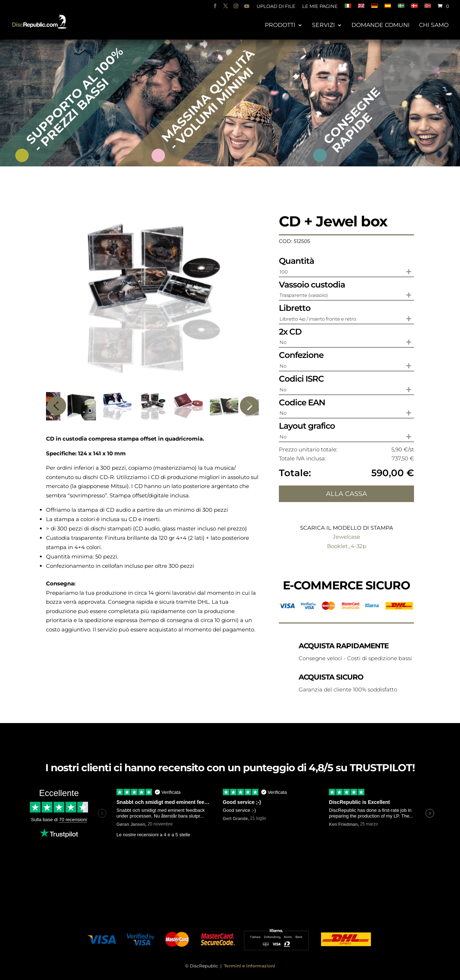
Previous (57, 406)
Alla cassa (346, 494)
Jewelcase (346, 537)
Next (248, 406)
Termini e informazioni (250, 966)
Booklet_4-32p (347, 546)
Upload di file (276, 6)
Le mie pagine (320, 6)
